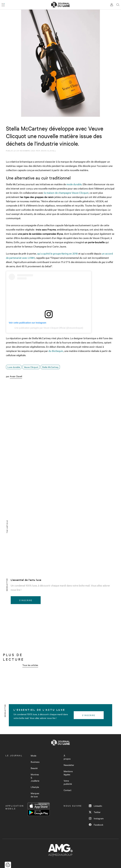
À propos (67, 757)
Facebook (96, 825)
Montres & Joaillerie (35, 778)
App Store (39, 806)
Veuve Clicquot (31, 367)
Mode (33, 756)
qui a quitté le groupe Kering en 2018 (57, 253)
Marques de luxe (35, 795)
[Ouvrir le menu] (3, 5)
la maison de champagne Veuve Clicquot (66, 193)
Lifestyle (35, 787)
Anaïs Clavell (49, 151)
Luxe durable (14, 367)
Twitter (95, 812)
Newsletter (69, 765)
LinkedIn (95, 806)
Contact (68, 790)
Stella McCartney (50, 367)
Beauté (34, 768)
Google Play (39, 813)
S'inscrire (26, 600)
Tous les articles (30, 665)
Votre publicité (68, 782)
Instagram (96, 818)
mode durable (74, 184)
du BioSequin (56, 351)
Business (35, 762)
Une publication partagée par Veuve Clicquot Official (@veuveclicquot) (49, 328)
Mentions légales (68, 773)
